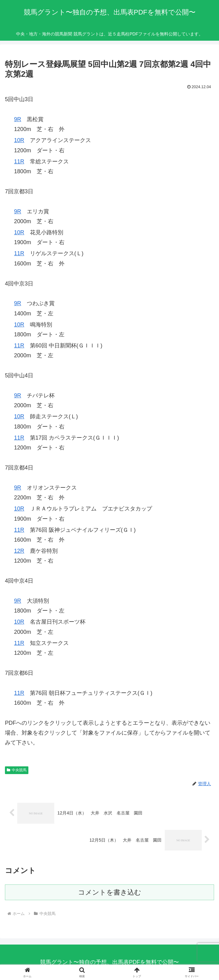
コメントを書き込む (110, 892)
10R (19, 140)
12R (19, 551)
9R (18, 119)
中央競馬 (17, 770)
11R (19, 162)
